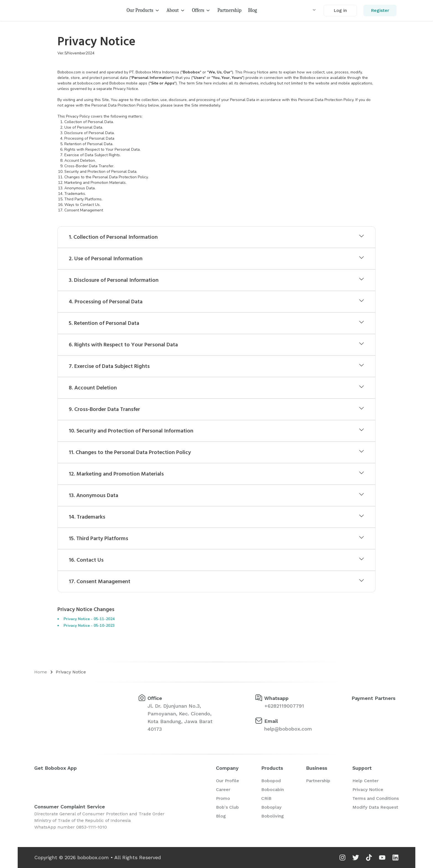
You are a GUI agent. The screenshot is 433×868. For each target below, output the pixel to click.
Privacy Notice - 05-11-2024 (89, 619)
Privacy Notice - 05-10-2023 (89, 626)
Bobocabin (273, 789)
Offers (201, 10)
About (176, 10)
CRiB (266, 798)
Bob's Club (227, 807)
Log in (340, 10)
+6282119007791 (284, 706)
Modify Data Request (375, 807)
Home (41, 672)
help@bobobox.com (288, 729)
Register (380, 10)
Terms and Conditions (376, 798)
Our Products (143, 10)
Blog (252, 10)
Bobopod (271, 781)
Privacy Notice (71, 672)
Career (223, 789)
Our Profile (228, 781)
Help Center (365, 781)
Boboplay (271, 807)
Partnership (229, 10)
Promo (223, 798)
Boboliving (273, 816)
